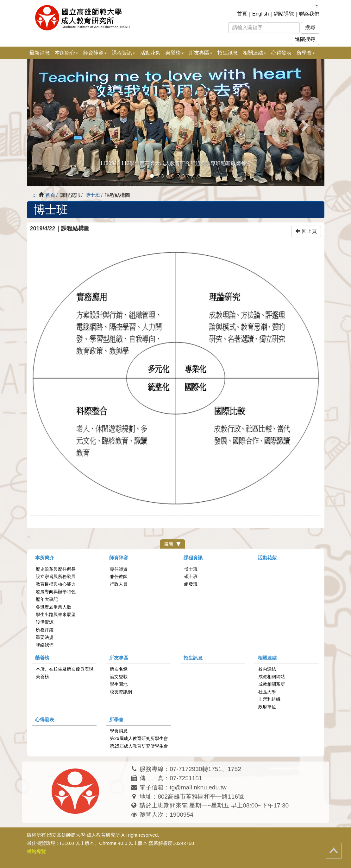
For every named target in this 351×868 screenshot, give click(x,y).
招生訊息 (228, 53)
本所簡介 (45, 558)
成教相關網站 (272, 677)
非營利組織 (269, 699)
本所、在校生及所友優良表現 (65, 669)
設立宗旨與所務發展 (56, 576)
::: (316, 6)
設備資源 (45, 622)
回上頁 (306, 231)
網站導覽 (284, 14)
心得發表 (281, 53)
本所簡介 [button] (66, 53)
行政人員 (119, 584)
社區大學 (267, 692)
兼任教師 (119, 576)
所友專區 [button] (201, 53)
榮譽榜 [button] (175, 53)
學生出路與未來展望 (56, 614)
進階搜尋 (305, 39)
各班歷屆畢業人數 (53, 607)
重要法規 (45, 637)
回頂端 (334, 851)
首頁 (242, 14)
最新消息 (40, 53)
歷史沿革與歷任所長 (56, 569)
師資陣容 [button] (95, 53)
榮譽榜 (42, 658)
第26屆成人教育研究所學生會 (139, 738)
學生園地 (119, 684)
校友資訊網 (121, 692)
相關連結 (267, 658)
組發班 (191, 584)
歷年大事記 (47, 599)
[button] (49, 123)
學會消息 (119, 731)
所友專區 (119, 658)
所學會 (116, 720)
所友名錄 (119, 669)
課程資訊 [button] (123, 53)
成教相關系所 (272, 684)
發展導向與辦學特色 (56, 592)
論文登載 (119, 677)
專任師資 (119, 569)
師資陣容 (119, 558)
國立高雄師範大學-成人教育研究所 (84, 835)
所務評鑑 (45, 630)
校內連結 (267, 669)
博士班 (93, 195)
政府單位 (267, 707)
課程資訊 (193, 558)
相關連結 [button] (254, 53)
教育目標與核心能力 (56, 584)
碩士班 (191, 576)
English (260, 14)
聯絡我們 (309, 14)
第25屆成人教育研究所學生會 (139, 746)
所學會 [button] (306, 53)
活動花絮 (150, 53)
